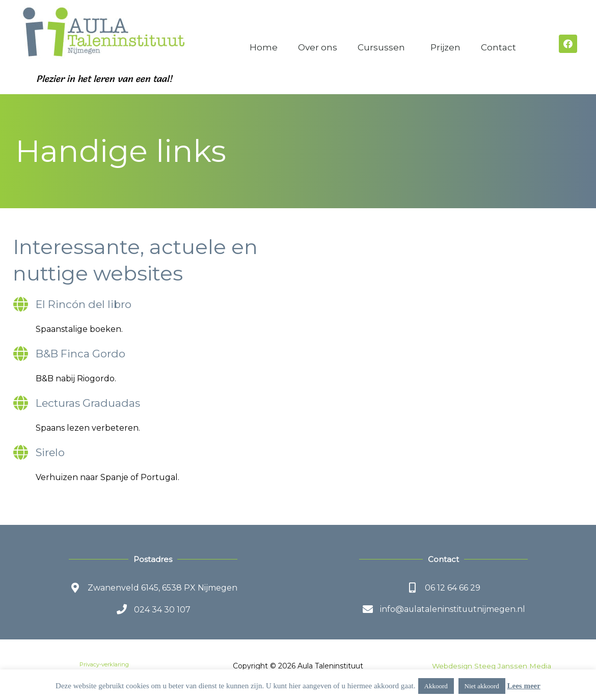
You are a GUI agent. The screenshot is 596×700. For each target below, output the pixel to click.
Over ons (318, 47)
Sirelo (51, 452)
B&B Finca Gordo (82, 354)
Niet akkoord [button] (482, 686)
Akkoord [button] (436, 686)
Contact (501, 47)
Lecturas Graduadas (88, 403)
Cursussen (384, 47)
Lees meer (524, 686)
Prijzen (445, 47)
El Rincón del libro (85, 304)
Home (264, 47)
